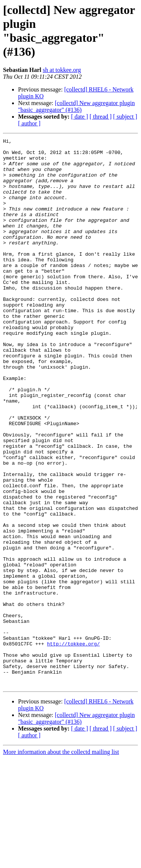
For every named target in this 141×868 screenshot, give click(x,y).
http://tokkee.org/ (73, 745)
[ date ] (80, 117)
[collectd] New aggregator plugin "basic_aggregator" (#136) (77, 106)
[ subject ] (125, 117)
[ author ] (29, 123)
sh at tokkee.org (62, 70)
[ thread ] (101, 117)
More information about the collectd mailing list (61, 861)
